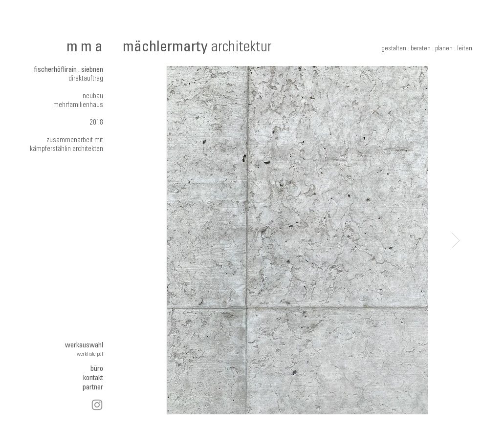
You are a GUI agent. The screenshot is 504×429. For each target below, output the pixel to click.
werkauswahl (84, 346)
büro (97, 369)
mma (86, 48)
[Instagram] (97, 405)
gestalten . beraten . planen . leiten (427, 49)
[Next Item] (456, 240)
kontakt (93, 378)
